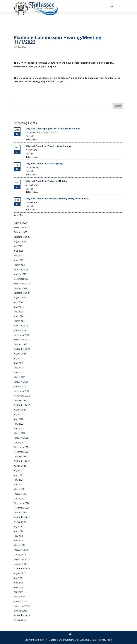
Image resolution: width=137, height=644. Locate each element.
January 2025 (20, 274)
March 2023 (20, 377)
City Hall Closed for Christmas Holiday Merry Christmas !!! (57, 199)
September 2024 (22, 293)
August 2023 (20, 354)
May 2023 (19, 368)
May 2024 (19, 312)
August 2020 (20, 522)
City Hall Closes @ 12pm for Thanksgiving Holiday (53, 129)
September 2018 (22, 615)
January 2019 (20, 601)
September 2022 (22, 405)
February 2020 (21, 550)
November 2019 (22, 559)
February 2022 (21, 438)
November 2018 (22, 606)
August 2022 (20, 410)
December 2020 (22, 503)
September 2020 (22, 517)
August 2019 (20, 573)
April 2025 (19, 260)
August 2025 (20, 241)
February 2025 (21, 269)
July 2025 (18, 246)
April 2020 (19, 541)
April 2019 (19, 592)
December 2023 (22, 335)
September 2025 (22, 237)
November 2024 (22, 284)
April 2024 (19, 316)
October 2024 (20, 288)
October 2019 (20, 564)
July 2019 (18, 578)
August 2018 (20, 620)
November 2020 (22, 508)
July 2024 (18, 302)
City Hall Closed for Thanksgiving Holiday (49, 146)
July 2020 (18, 526)
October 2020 (20, 513)
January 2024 (20, 330)
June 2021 (19, 475)
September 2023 (22, 349)
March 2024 (20, 321)
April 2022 (19, 428)
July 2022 (18, 414)
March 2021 (20, 489)
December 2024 (22, 279)
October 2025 (20, 232)
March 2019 (20, 597)
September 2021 (22, 461)
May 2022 (19, 424)
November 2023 (22, 340)
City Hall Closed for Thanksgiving (44, 164)
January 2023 (20, 386)
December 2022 (22, 391)
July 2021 (18, 470)
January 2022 (20, 442)
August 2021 (20, 466)
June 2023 (19, 363)
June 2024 (19, 307)
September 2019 (22, 569)
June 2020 (19, 531)
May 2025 (19, 255)
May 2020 (19, 536)
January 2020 (20, 555)
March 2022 (20, 433)
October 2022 (20, 400)
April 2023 (19, 372)
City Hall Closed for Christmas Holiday (47, 181)
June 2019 (19, 583)
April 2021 (19, 484)
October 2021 (20, 456)
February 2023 (21, 382)
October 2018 (20, 611)
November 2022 (22, 396)
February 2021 (21, 494)
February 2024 (21, 326)
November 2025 (22, 227)
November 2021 (22, 452)
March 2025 (20, 265)
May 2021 (19, 480)
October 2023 (20, 344)
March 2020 (20, 545)
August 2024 (20, 297)
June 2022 (19, 419)
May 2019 (19, 587)
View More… (20, 215)
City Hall (30, 136)
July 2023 (18, 358)
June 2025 (19, 251)
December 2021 (22, 447)
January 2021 (20, 499)
